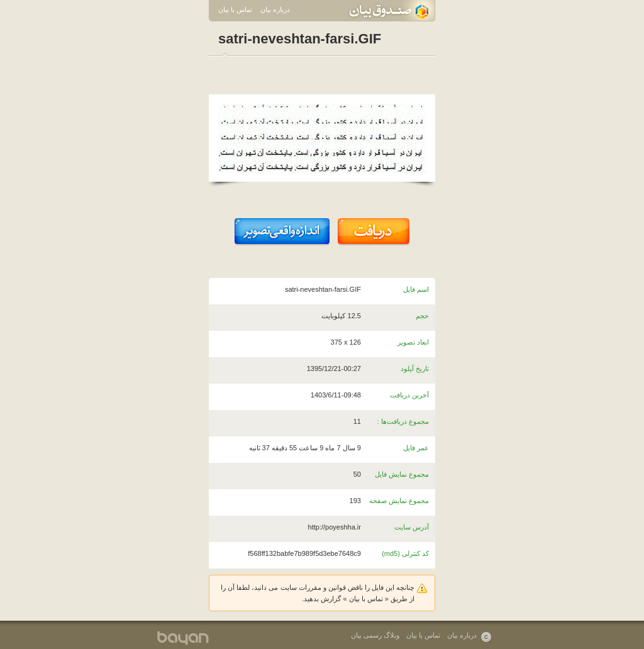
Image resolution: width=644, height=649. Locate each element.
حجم (422, 316)
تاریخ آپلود (415, 369)
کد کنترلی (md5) (405, 553)
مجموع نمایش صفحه (399, 501)
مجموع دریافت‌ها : (403, 421)
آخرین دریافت (409, 395)
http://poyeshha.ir (335, 527)
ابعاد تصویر (413, 342)
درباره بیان (275, 9)
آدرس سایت (412, 527)
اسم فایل (416, 289)
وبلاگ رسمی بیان (375, 635)
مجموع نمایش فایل (402, 474)
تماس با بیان (235, 9)
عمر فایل (416, 448)
